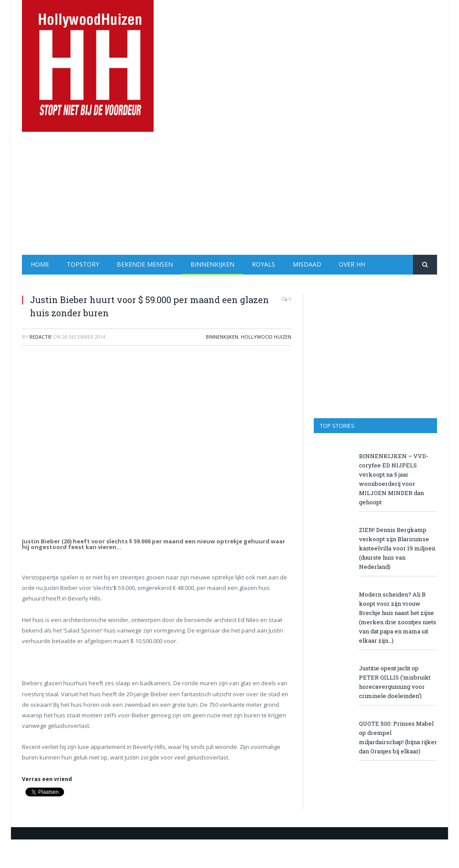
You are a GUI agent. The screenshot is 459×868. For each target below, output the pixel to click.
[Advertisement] (284, 193)
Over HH (352, 264)
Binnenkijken (212, 264)
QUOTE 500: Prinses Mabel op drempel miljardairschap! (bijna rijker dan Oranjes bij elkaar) (398, 737)
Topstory (83, 264)
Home (40, 264)
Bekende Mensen (145, 264)
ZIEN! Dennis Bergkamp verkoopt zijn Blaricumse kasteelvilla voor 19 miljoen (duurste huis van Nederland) (397, 548)
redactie (41, 337)
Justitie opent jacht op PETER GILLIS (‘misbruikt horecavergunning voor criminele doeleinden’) (395, 682)
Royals (264, 264)
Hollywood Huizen (266, 337)
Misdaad (307, 264)
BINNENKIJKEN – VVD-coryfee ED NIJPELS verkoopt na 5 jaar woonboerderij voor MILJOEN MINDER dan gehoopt (394, 479)
